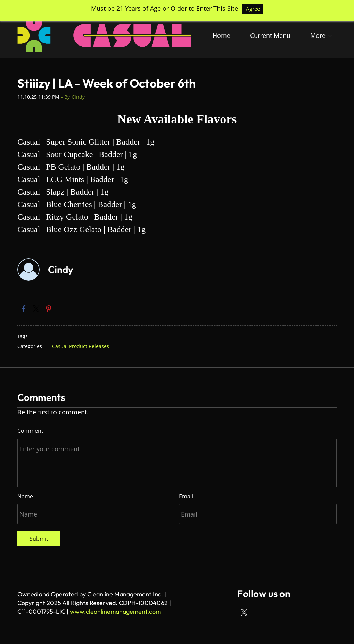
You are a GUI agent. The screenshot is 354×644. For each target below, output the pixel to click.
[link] (24, 309)
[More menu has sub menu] (321, 35)
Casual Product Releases (81, 346)
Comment (30, 431)
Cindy (78, 97)
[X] (244, 612)
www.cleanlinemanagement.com (115, 612)
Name (25, 496)
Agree (253, 9)
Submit (39, 539)
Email (186, 496)
